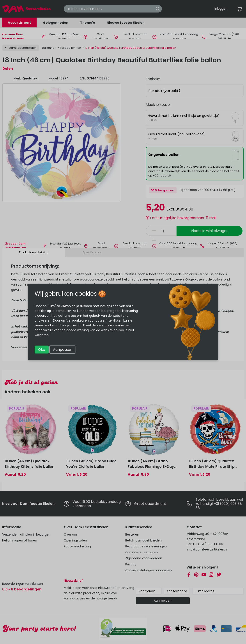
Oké (42, 350)
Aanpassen (63, 350)
